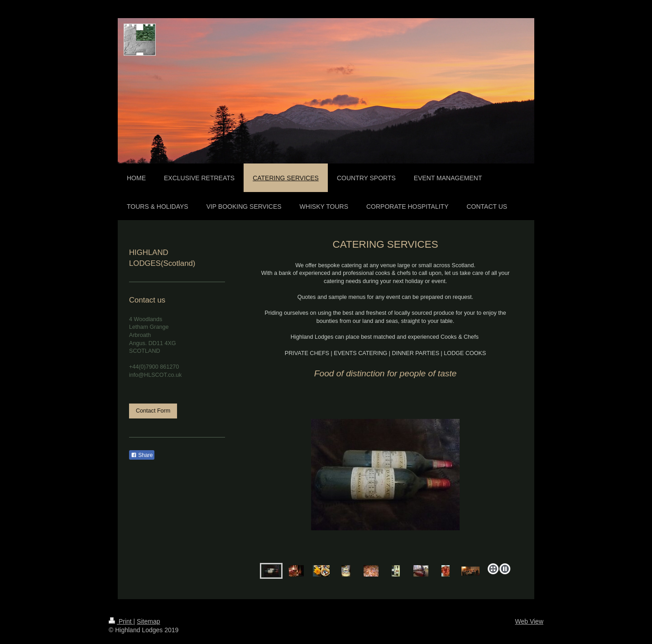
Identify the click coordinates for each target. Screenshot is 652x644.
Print (121, 621)
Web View (529, 621)
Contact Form (153, 411)
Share (142, 455)
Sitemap (148, 621)
